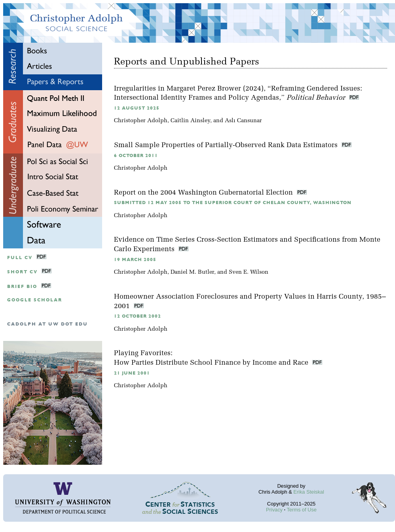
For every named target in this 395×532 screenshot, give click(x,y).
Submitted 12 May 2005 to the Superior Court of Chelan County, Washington (233, 203)
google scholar (35, 300)
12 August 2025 (137, 108)
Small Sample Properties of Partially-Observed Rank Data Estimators (227, 145)
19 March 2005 (135, 260)
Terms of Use (301, 510)
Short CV (22, 272)
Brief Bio (22, 287)
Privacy (274, 510)
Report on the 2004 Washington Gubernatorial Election (204, 193)
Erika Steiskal (309, 492)
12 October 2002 (138, 316)
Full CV (20, 258)
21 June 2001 (132, 373)
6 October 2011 (136, 156)
